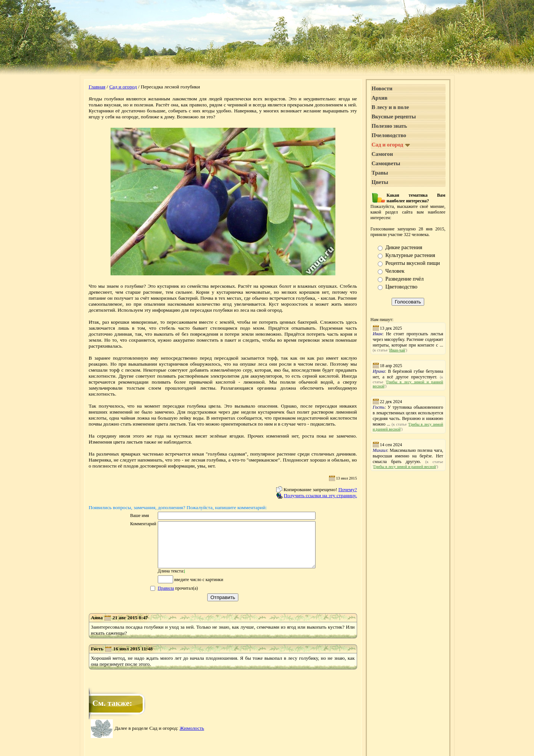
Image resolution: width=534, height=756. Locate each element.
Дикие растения (404, 247)
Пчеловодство (389, 135)
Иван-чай (397, 350)
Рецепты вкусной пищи (413, 263)
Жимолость (192, 737)
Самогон (382, 154)
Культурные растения (410, 255)
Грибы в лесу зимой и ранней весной (405, 467)
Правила (156, 597)
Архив (380, 98)
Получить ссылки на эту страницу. (320, 495)
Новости (382, 88)
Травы (380, 173)
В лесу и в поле (390, 107)
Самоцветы (386, 163)
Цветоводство (401, 287)
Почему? (348, 489)
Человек (395, 271)
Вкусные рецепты (394, 117)
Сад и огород (123, 87)
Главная (97, 87)
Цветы (380, 182)
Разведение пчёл (404, 279)
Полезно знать (390, 126)
